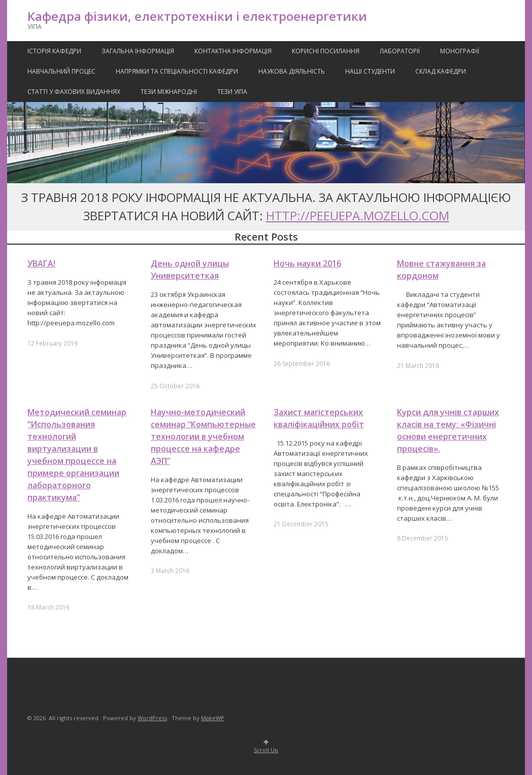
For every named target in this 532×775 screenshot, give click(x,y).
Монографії (460, 51)
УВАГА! (41, 263)
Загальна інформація (138, 51)
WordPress (152, 718)
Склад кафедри (441, 71)
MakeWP (213, 718)
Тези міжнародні (169, 92)
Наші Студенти (370, 71)
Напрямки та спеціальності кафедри (177, 71)
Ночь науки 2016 (307, 263)
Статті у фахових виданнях (74, 92)
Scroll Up (266, 747)
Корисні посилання (326, 51)
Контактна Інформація (233, 51)
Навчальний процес (61, 71)
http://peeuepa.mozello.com (358, 215)
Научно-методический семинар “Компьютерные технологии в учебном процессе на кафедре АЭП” (203, 436)
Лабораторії (400, 51)
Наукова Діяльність (292, 71)
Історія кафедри (54, 51)
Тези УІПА (232, 92)
